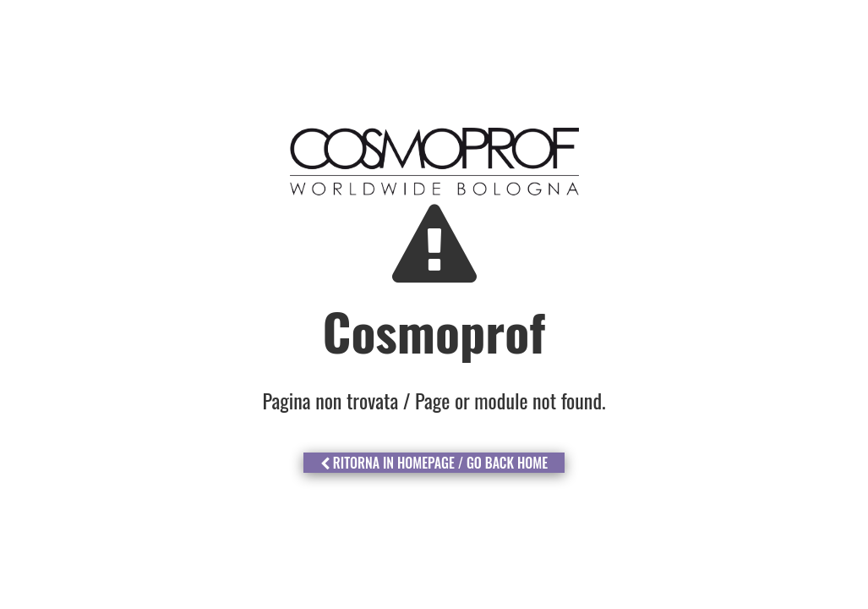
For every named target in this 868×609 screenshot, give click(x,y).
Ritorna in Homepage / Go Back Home (434, 463)
